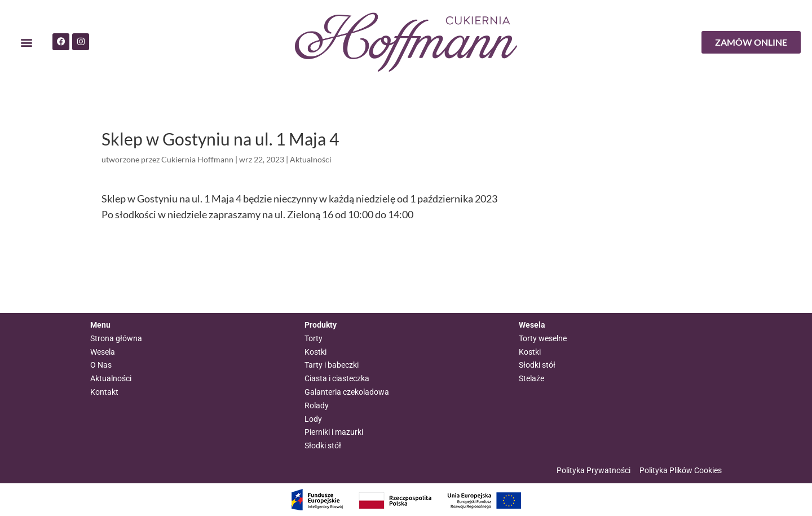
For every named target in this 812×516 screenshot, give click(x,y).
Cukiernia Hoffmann (197, 159)
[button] (26, 43)
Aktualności (311, 159)
